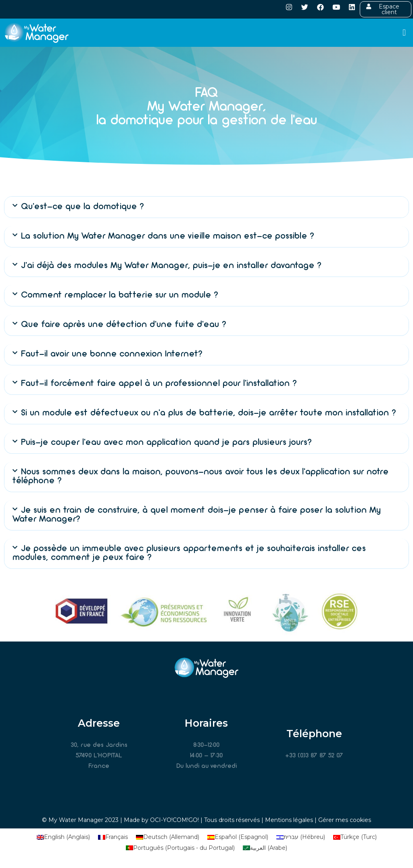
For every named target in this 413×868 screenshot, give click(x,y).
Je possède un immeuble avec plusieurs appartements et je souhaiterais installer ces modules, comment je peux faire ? (189, 553)
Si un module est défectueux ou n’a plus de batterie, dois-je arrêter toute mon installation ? (209, 413)
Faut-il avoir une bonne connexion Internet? (112, 354)
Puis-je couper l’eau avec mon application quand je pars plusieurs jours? (166, 443)
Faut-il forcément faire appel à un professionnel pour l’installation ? (159, 384)
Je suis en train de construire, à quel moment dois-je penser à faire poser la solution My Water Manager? (197, 515)
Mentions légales (289, 820)
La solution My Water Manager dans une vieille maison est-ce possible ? (168, 236)
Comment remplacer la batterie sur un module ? (120, 295)
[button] (404, 33)
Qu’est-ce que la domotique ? (82, 207)
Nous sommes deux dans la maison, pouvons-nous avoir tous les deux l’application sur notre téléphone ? (200, 477)
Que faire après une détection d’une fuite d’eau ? (124, 325)
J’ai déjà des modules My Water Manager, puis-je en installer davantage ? (171, 266)
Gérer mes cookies (345, 820)
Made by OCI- (143, 820)
